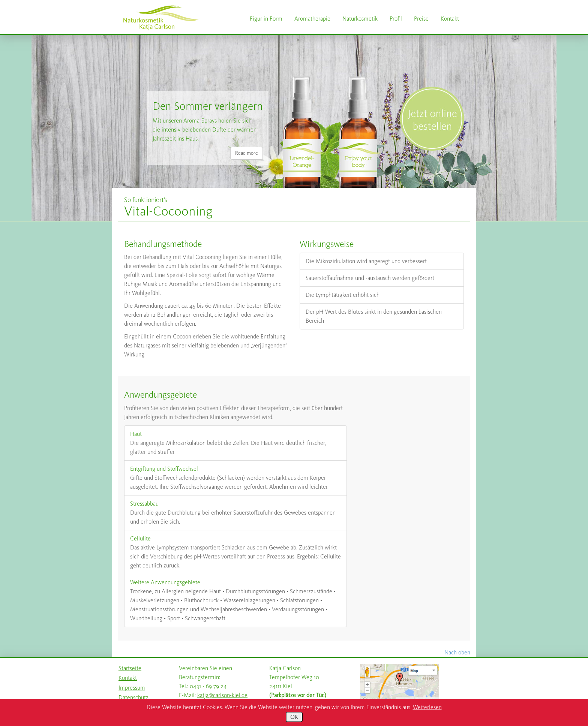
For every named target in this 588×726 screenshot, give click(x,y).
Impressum (132, 688)
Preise (421, 19)
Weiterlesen (427, 707)
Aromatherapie (312, 19)
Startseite (130, 668)
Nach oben (457, 652)
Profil (396, 19)
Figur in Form (266, 19)
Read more (247, 153)
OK (294, 717)
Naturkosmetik (360, 19)
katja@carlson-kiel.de (222, 695)
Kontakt (450, 19)
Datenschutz (133, 697)
